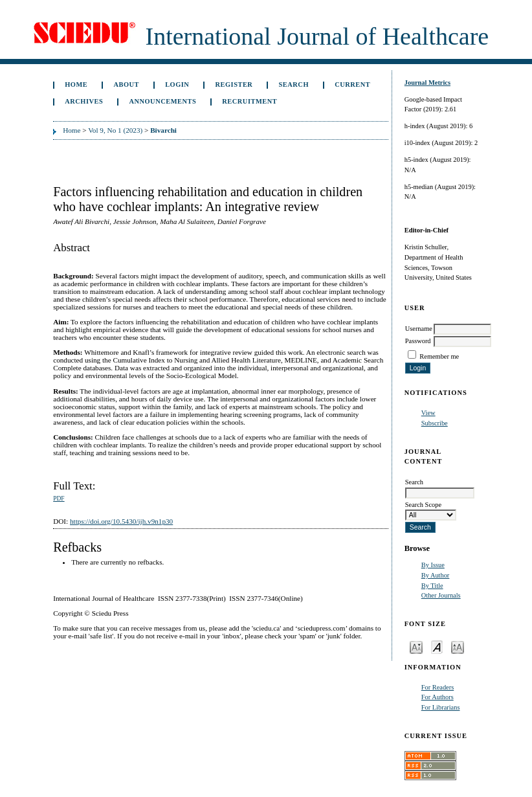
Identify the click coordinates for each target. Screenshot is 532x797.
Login (177, 84)
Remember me (439, 356)
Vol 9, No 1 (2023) (115, 130)
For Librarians (441, 707)
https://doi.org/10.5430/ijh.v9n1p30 (121, 521)
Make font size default (437, 646)
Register (234, 84)
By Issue (433, 565)
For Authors (438, 697)
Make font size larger (458, 646)
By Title (432, 586)
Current (352, 84)
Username (419, 329)
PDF (59, 499)
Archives (84, 101)
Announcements (162, 101)
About (126, 84)
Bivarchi (163, 130)
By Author (436, 575)
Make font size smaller (416, 646)
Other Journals (441, 595)
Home (76, 84)
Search (294, 84)
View (428, 413)
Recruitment (249, 101)
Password (418, 341)
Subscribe (435, 423)
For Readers (438, 687)
